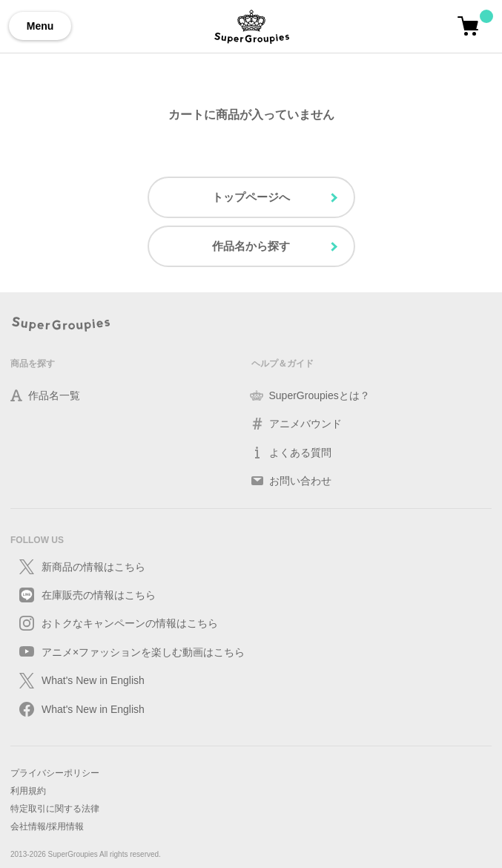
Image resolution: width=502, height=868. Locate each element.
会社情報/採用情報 (47, 826)
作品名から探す (251, 246)
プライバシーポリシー (55, 773)
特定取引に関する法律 (55, 809)
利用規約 (28, 791)
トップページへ (251, 197)
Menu (40, 26)
